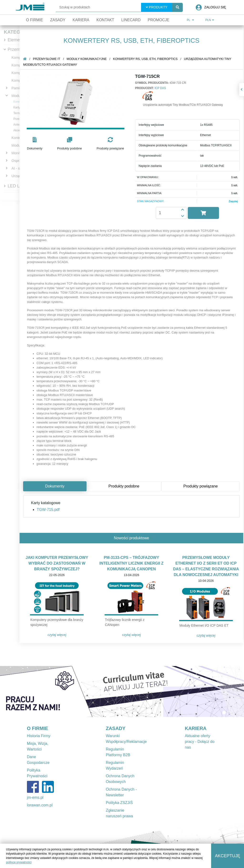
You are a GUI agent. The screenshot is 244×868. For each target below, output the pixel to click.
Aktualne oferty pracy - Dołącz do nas (200, 742)
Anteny (18, 125)
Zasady (58, 20)
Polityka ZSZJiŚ (119, 803)
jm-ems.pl (35, 797)
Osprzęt (18, 161)
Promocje (159, 20)
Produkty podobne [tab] (125, 486)
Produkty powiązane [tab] (201, 486)
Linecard (131, 20)
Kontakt (105, 20)
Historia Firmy (39, 736)
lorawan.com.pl (40, 805)
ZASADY (116, 728)
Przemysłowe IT (47, 59)
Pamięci (18, 88)
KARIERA (196, 728)
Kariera (81, 20)
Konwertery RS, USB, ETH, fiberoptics (146, 59)
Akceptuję (228, 856)
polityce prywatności (19, 862)
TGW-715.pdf (49, 510)
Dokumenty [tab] (56, 486)
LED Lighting (20, 186)
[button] (35, 144)
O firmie (34, 20)
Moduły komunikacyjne (87, 59)
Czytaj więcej (58, 635)
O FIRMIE (38, 728)
